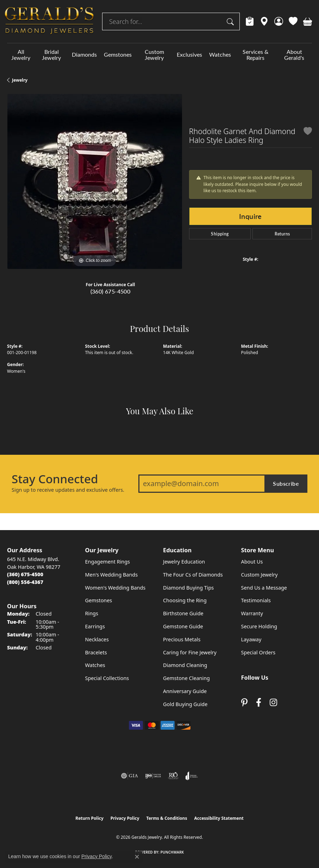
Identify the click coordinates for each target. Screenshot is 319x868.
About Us (252, 562)
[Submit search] (231, 21)
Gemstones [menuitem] (99, 600)
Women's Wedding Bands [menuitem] (115, 588)
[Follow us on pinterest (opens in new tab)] (244, 702)
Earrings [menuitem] (95, 626)
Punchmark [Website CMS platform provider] (172, 852)
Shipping (220, 234)
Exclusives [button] (189, 54)
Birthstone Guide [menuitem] (183, 613)
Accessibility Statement (219, 818)
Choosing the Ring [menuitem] (185, 600)
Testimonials (256, 600)
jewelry (20, 80)
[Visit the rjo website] (173, 776)
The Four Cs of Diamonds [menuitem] (193, 575)
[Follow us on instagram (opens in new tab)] (273, 702)
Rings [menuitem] (92, 613)
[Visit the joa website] (192, 776)
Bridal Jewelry (51, 55)
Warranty (252, 613)
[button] (279, 21)
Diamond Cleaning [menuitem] (185, 665)
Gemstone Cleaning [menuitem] (186, 678)
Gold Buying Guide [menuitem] (185, 704)
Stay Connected (55, 479)
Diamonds (84, 54)
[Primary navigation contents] (159, 55)
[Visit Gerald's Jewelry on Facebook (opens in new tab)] (259, 702)
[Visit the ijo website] (153, 776)
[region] (95, 181)
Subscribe (286, 483)
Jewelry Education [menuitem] (184, 562)
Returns (282, 234)
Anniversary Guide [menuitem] (185, 691)
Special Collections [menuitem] (107, 678)
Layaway (251, 639)
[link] (250, 21)
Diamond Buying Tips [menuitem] (188, 588)
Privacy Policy (125, 818)
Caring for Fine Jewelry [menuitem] (190, 652)
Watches (220, 54)
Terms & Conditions (167, 818)
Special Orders (258, 652)
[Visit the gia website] (130, 776)
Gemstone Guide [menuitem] (183, 626)
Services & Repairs (255, 55)
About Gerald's (294, 55)
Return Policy (89, 818)
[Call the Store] (25, 574)
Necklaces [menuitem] (97, 639)
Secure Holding (259, 626)
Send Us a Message (264, 588)
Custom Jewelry (154, 55)
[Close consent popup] (137, 857)
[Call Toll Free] (25, 582)
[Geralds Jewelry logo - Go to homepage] (49, 21)
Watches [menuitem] (95, 665)
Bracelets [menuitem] (96, 652)
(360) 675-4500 (111, 291)
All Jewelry (21, 55)
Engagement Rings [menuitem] (108, 562)
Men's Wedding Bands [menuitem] (112, 575)
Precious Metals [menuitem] (182, 639)
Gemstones (118, 54)
